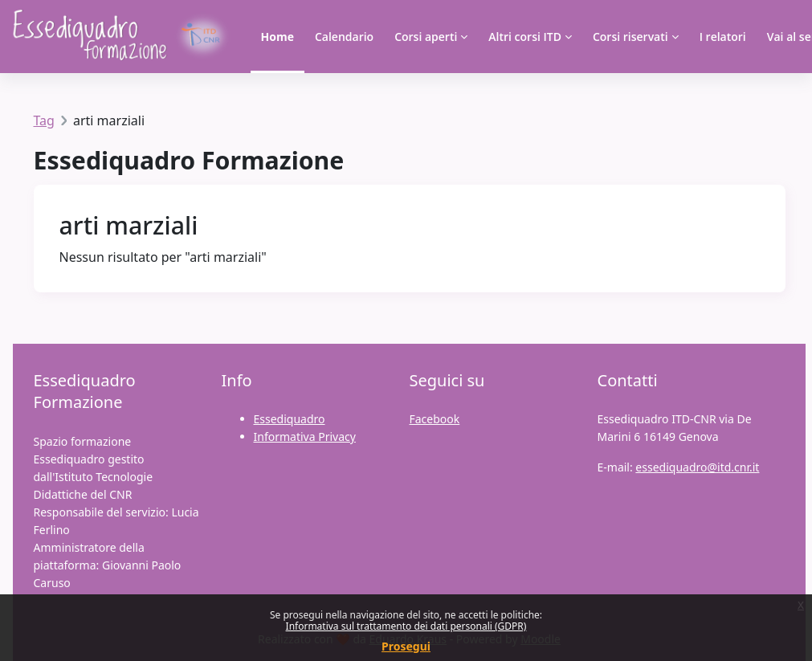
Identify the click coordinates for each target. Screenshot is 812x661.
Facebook (435, 419)
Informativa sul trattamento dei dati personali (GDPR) (406, 626)
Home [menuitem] (277, 37)
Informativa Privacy (305, 437)
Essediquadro (290, 419)
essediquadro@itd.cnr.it (697, 467)
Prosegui (406, 646)
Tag (44, 120)
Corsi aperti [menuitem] (426, 37)
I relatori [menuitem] (723, 37)
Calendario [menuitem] (344, 37)
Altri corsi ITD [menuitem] (525, 37)
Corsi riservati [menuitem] (630, 37)
